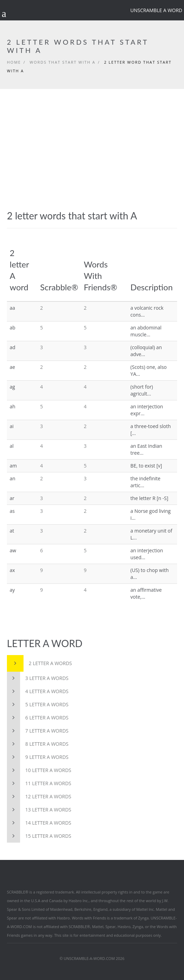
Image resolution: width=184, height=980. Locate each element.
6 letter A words (38, 718)
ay (12, 590)
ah (12, 406)
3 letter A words (38, 678)
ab (12, 328)
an (12, 478)
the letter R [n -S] (149, 498)
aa (12, 308)
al (12, 446)
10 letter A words (39, 770)
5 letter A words (38, 705)
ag (12, 387)
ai (12, 426)
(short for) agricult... (142, 390)
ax (12, 570)
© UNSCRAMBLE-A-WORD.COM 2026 (92, 958)
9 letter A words (38, 757)
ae (12, 367)
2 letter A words (39, 663)
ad (12, 347)
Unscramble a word (156, 10)
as (12, 511)
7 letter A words (38, 731)
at (12, 531)
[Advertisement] (92, 141)
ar (12, 498)
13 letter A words (39, 810)
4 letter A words (38, 691)
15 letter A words (39, 836)
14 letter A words (39, 823)
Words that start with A (63, 62)
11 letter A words (39, 783)
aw (13, 550)
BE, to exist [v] (146, 466)
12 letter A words (39, 797)
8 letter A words (38, 744)
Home (14, 62)
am (13, 466)
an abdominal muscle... (146, 331)
